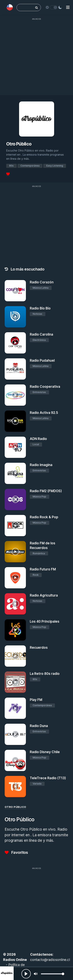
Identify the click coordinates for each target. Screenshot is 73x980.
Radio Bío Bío (40, 308)
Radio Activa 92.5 (44, 413)
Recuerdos (39, 648)
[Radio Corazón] (15, 291)
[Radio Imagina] (15, 473)
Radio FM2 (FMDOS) (46, 491)
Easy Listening (55, 166)
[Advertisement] (36, 59)
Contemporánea (30, 166)
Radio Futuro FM (43, 569)
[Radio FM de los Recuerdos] (15, 552)
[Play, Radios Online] (26, 974)
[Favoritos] (8, 174)
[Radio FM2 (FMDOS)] (15, 499)
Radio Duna (39, 726)
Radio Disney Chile (45, 752)
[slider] (53, 974)
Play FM (36, 700)
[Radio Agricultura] (15, 604)
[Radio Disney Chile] (15, 760)
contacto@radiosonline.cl (50, 960)
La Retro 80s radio (45, 674)
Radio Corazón (42, 282)
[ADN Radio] (15, 447)
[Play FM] (15, 708)
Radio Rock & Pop (44, 517)
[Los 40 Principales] (15, 630)
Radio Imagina (41, 465)
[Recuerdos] (15, 656)
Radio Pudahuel (42, 360)
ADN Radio (38, 439)
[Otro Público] (7, 973)
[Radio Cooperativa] (15, 395)
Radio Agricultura (44, 595)
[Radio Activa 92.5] (15, 421)
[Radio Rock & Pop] (15, 526)
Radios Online (15, 960)
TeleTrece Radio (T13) (48, 778)
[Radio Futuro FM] (15, 578)
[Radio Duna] (15, 734)
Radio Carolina (41, 334)
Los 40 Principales (45, 621)
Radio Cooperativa (45, 387)
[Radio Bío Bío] (15, 317)
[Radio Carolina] (15, 343)
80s (11, 166)
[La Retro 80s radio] (15, 682)
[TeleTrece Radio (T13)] (15, 787)
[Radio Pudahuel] (15, 369)
